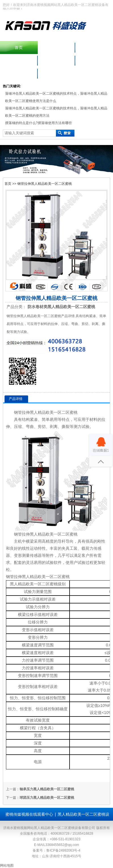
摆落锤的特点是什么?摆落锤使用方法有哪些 (38, 123)
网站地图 (7, 865)
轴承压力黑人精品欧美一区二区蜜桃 (47, 789)
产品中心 (94, 47)
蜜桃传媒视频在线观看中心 (29, 814)
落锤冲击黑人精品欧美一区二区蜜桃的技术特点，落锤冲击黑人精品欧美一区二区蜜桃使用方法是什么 (56, 97)
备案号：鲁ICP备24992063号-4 (56, 850)
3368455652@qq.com (62, 845)
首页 (19, 47)
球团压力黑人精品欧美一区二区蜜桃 (47, 798)
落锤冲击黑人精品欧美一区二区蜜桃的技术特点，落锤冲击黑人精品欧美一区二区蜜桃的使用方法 (56, 112)
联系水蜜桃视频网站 (19, 73)
